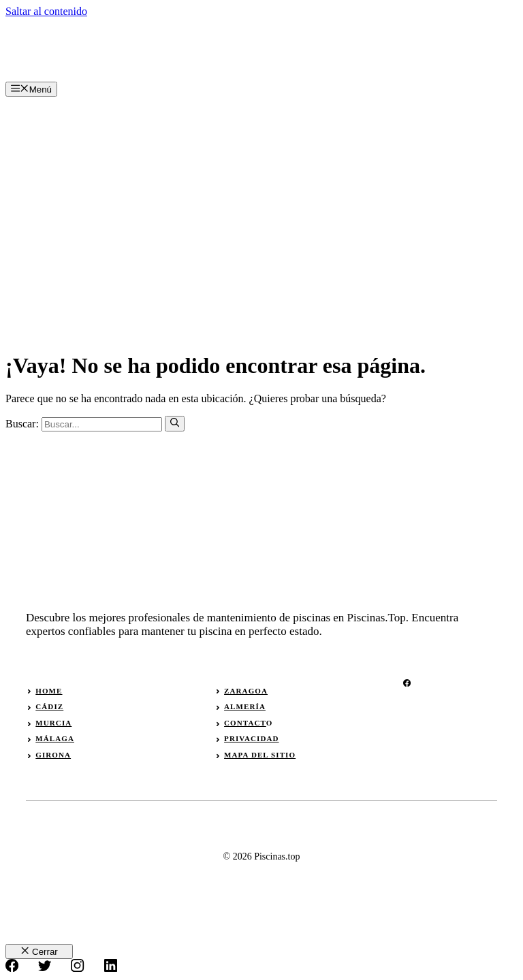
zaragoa (246, 691)
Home (49, 691)
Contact (245, 723)
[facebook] (407, 683)
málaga (55, 738)
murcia (53, 723)
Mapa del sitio (260, 755)
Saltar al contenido (46, 11)
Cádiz (49, 706)
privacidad (251, 738)
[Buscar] (175, 423)
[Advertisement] (261, 199)
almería (245, 706)
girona (53, 755)
